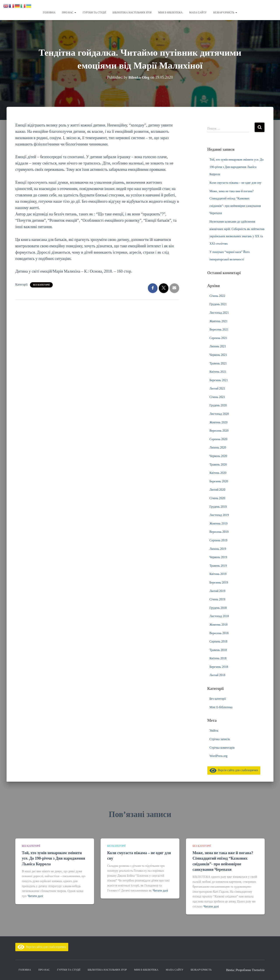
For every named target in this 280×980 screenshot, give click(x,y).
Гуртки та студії (94, 12)
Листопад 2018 (219, 616)
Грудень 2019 (218, 507)
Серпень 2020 (219, 439)
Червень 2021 (218, 355)
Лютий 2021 (217, 389)
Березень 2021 (219, 380)
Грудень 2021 (218, 304)
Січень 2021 (217, 397)
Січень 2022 (217, 296)
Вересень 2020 (219, 431)
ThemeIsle (258, 970)
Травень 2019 (218, 566)
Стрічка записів (220, 739)
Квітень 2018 (218, 658)
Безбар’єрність (225, 12)
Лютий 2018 (217, 675)
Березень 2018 (219, 667)
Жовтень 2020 (219, 422)
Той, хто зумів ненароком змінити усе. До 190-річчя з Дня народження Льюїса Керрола (237, 167)
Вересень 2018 (219, 633)
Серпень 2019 (219, 540)
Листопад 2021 (219, 313)
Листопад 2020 (219, 414)
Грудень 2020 (218, 405)
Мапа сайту (198, 12)
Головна (49, 12)
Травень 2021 (218, 363)
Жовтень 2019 (219, 524)
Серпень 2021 (219, 338)
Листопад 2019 (219, 515)
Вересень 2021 (219, 330)
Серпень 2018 (219, 642)
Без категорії (41, 285)
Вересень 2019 (219, 532)
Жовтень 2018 (219, 625)
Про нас (69, 12)
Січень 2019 (217, 599)
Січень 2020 (217, 498)
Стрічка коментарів (222, 748)
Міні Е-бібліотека (170, 12)
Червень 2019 (218, 557)
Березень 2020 (219, 481)
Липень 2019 (218, 549)
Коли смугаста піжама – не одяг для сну (235, 183)
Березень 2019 (219, 583)
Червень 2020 (218, 456)
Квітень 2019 (218, 574)
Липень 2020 (218, 448)
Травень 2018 (218, 650)
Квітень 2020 (218, 473)
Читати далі (35, 896)
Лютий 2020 (217, 490)
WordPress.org (219, 756)
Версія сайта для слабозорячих (234, 770)
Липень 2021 (218, 346)
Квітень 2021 (218, 372)
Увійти (214, 731)
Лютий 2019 (217, 591)
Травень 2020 (218, 465)
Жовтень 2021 (219, 321)
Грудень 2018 (218, 608)
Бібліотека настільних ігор (132, 12)
